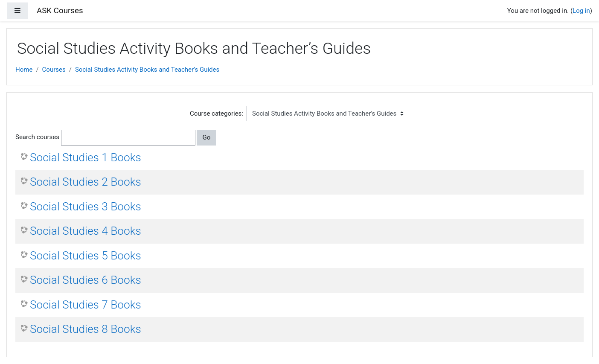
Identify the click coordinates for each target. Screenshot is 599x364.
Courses (54, 70)
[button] (218, 137)
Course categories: (217, 114)
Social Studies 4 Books (86, 231)
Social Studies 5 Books (86, 256)
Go (206, 137)
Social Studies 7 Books (86, 305)
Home (24, 70)
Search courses (37, 137)
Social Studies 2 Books (86, 182)
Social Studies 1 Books (86, 157)
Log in (581, 11)
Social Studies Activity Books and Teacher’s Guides (147, 70)
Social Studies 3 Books (86, 207)
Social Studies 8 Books (86, 329)
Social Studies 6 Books (86, 280)
